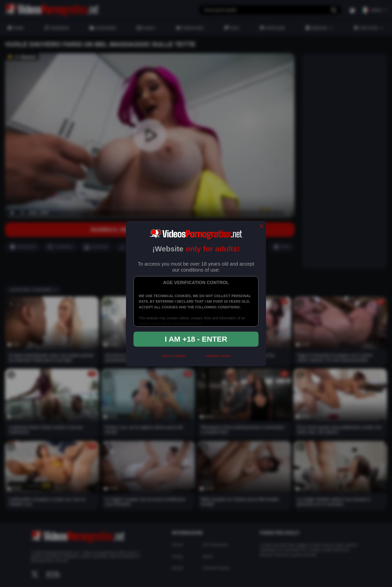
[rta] (195, 358)
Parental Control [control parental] (218, 356)
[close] (261, 227)
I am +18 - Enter (196, 339)
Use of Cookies (173, 356)
